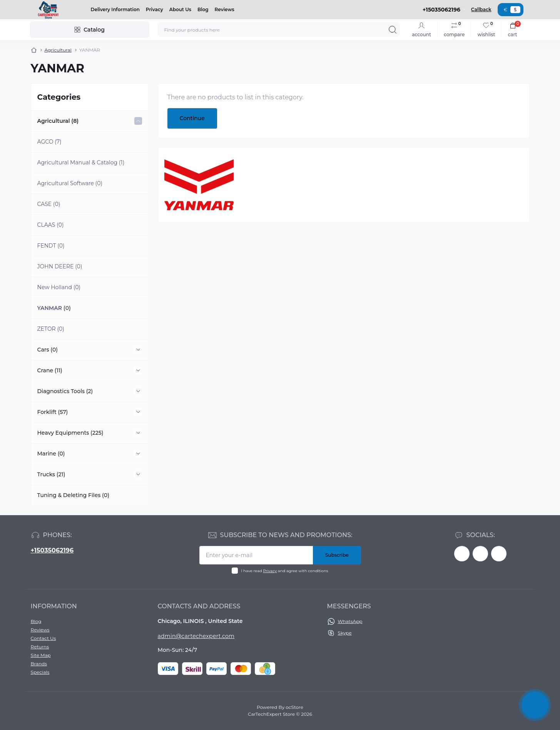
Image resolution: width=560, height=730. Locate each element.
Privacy (155, 9)
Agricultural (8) (58, 121)
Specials (40, 672)
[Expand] (138, 121)
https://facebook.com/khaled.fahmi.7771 (462, 554)
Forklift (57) (53, 412)
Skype (345, 633)
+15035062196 (52, 550)
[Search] (393, 30)
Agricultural (58, 50)
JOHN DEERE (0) (60, 266)
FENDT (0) (51, 246)
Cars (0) (48, 350)
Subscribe (337, 555)
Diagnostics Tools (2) (65, 391)
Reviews (225, 9)
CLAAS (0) (51, 225)
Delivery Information (115, 9)
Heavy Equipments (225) (70, 433)
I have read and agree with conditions (284, 571)
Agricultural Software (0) (70, 183)
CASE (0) (49, 204)
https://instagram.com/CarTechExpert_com (499, 554)
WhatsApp (350, 621)
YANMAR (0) (54, 308)
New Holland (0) (59, 287)
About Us (180, 9)
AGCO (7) (49, 142)
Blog (203, 9)
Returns (40, 647)
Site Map (41, 655)
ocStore (294, 707)
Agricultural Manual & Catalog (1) (81, 162)
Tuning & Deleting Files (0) (73, 495)
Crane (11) (50, 370)
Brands (39, 664)
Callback (481, 9)
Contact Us (43, 638)
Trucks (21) (51, 474)
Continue (192, 118)
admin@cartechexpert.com (196, 636)
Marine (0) (51, 454)
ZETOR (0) (51, 329)
